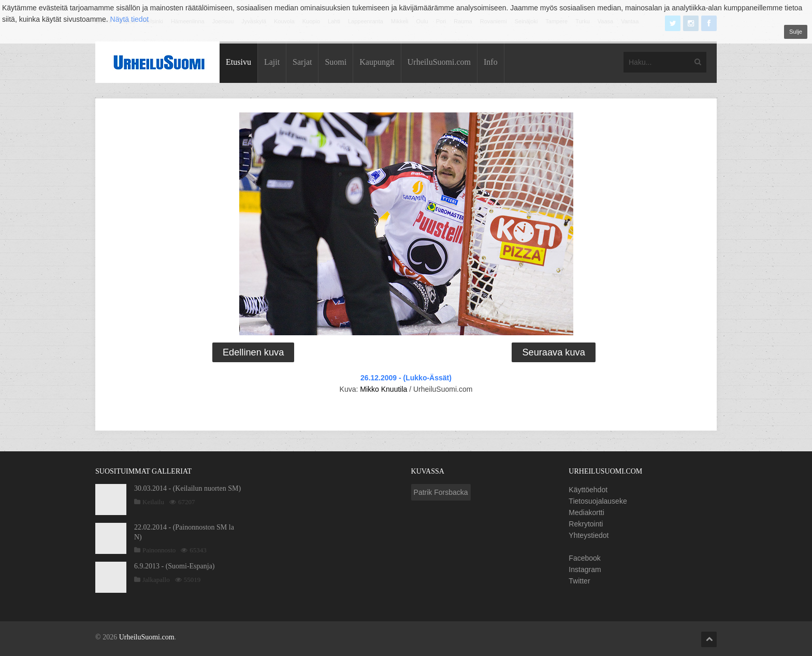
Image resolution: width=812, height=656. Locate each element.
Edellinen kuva (253, 352)
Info (491, 62)
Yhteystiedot (589, 535)
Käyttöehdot (588, 490)
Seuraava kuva (553, 352)
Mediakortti (586, 512)
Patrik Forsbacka (441, 492)
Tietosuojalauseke (598, 501)
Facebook (584, 558)
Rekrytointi (586, 524)
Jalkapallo (156, 580)
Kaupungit (377, 62)
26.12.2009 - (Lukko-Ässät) (406, 378)
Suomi (336, 62)
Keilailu (153, 502)
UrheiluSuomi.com (439, 62)
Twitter (579, 581)
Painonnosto (159, 550)
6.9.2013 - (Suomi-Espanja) (175, 566)
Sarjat (302, 62)
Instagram (585, 569)
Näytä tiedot (130, 19)
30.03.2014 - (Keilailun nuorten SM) (187, 488)
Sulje (796, 32)
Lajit (272, 62)
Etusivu (238, 62)
